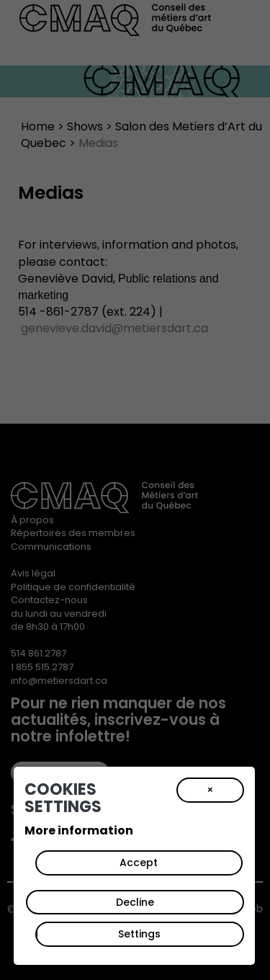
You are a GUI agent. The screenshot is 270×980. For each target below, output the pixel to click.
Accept (139, 863)
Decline (135, 902)
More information (79, 830)
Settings (139, 934)
